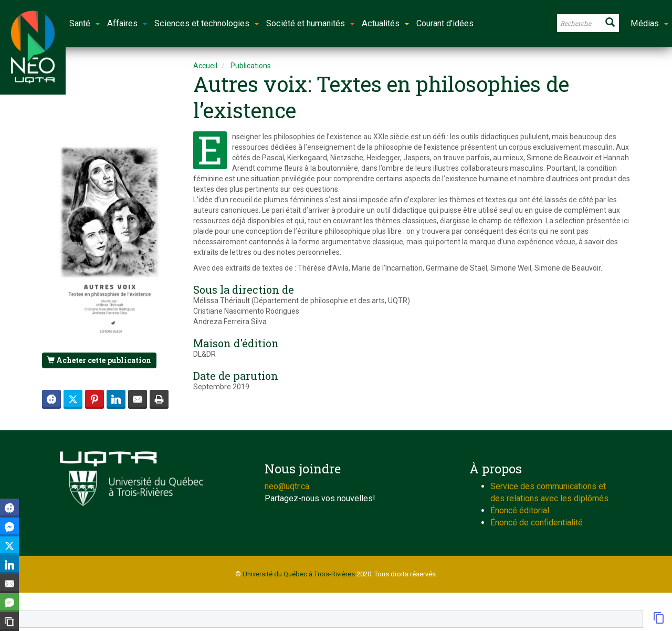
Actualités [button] (385, 23)
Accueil (205, 66)
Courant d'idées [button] (445, 23)
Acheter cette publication (99, 360)
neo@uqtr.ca (287, 486)
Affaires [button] (127, 23)
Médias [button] (649, 23)
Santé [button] (85, 23)
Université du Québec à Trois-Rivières (299, 574)
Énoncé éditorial (520, 510)
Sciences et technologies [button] (207, 23)
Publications (251, 66)
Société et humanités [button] (310, 23)
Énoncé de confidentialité (537, 523)
